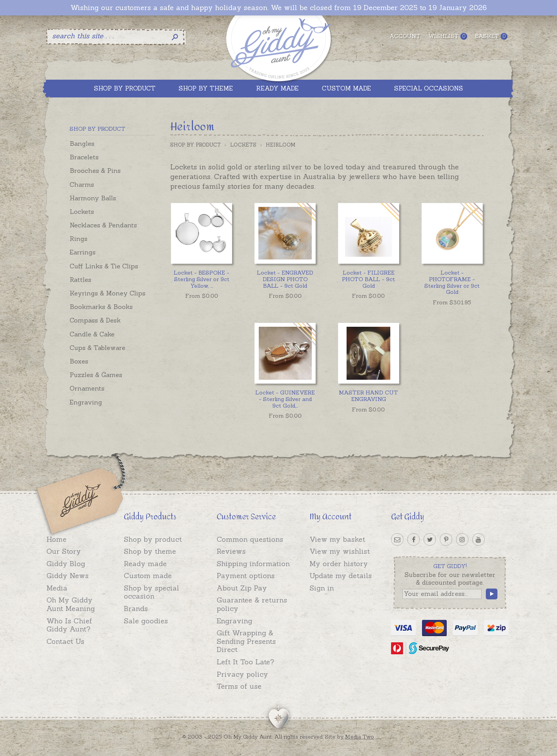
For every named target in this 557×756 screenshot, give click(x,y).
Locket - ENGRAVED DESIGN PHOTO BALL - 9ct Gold (285, 279)
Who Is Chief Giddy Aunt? (69, 625)
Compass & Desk (95, 320)
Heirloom (281, 145)
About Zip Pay (242, 588)
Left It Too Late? (245, 662)
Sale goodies (146, 621)
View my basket (337, 539)
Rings (79, 239)
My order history (339, 564)
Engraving (86, 402)
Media (57, 588)
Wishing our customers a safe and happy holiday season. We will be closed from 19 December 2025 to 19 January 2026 (278, 8)
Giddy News (67, 576)
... (202, 279)
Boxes (79, 361)
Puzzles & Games (96, 375)
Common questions (250, 539)
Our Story (64, 551)
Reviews (231, 551)
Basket (491, 36)
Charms (82, 184)
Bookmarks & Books (101, 307)
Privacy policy (242, 674)
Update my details (341, 576)
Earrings (83, 252)
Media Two (360, 737)
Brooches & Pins (95, 171)
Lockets (82, 212)
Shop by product (153, 539)
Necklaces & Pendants (103, 225)
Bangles (82, 143)
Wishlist (448, 36)
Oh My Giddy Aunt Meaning (71, 604)
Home (56, 539)
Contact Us (65, 641)
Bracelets (84, 157)
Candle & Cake (92, 334)
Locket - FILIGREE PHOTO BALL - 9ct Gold (368, 279)
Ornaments (87, 388)
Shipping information (253, 564)
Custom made (148, 576)
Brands (136, 608)
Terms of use (239, 686)
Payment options (246, 576)
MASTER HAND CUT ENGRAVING (368, 396)
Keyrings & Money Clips (108, 293)
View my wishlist (340, 551)
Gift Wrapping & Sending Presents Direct (246, 641)
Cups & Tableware (97, 348)
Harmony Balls (93, 198)
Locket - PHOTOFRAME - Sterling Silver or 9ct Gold (452, 282)
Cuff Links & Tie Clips (104, 266)
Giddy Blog (66, 564)
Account (405, 36)
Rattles (80, 280)
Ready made (145, 564)
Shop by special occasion (151, 592)
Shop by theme (150, 551)
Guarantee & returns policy (252, 604)
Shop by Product (196, 145)
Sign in (322, 588)
